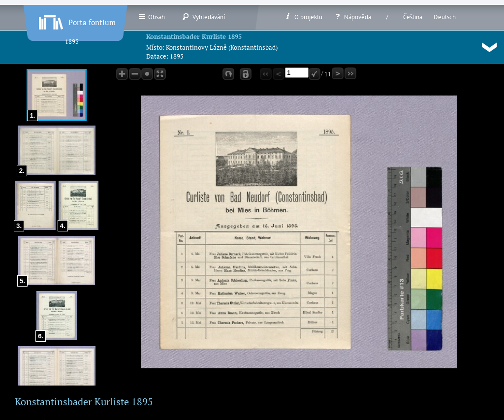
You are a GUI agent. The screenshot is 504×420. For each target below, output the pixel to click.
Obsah (151, 17)
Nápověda (352, 17)
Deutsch (445, 17)
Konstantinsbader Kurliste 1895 (194, 36)
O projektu (303, 17)
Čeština (413, 17)
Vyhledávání (204, 17)
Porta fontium (76, 20)
